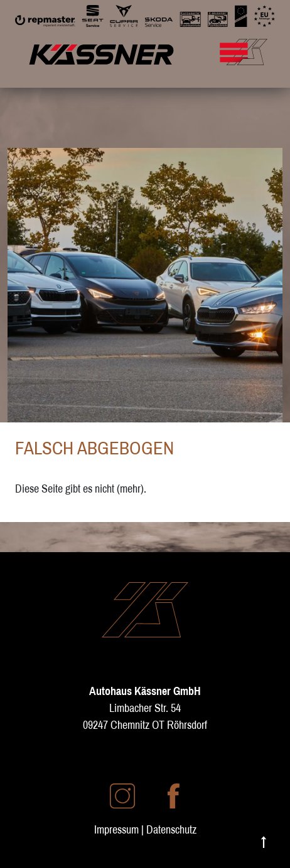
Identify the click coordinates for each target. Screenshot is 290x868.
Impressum (116, 829)
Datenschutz (171, 829)
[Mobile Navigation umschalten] (258, 46)
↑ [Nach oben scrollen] (264, 841)
